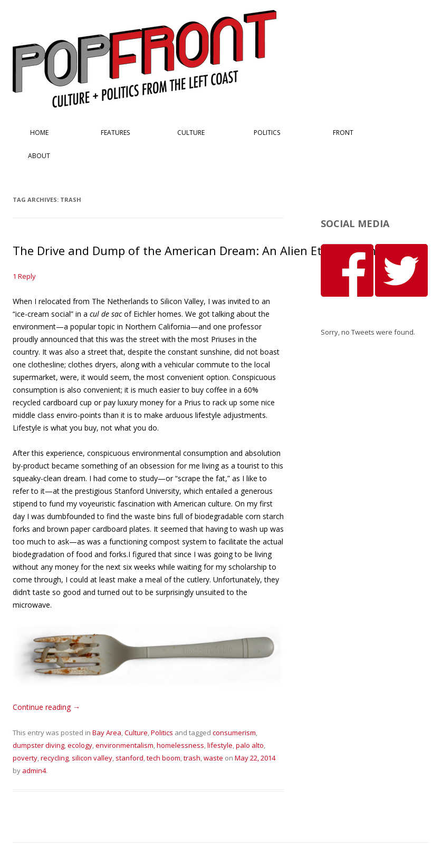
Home (39, 133)
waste (213, 758)
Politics (267, 133)
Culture (191, 133)
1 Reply (24, 276)
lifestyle (220, 745)
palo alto (250, 745)
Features (115, 133)
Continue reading (46, 707)
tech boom (164, 758)
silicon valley (92, 758)
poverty (25, 758)
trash (192, 758)
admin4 (34, 771)
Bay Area (107, 733)
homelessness (180, 745)
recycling (55, 758)
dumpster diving (39, 745)
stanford (129, 758)
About (39, 156)
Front (343, 133)
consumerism (234, 733)
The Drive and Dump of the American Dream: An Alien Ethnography (197, 250)
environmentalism (124, 745)
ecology (80, 745)
